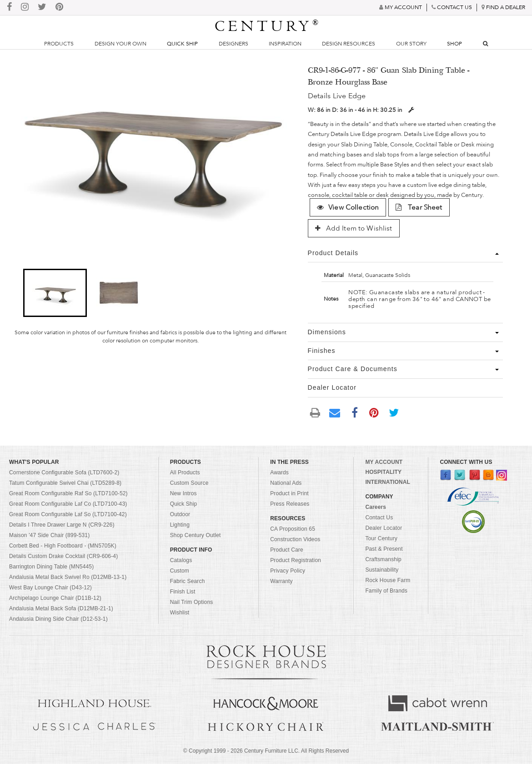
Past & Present (384, 549)
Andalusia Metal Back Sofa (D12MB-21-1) (61, 608)
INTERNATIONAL (388, 482)
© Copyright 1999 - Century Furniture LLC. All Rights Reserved (266, 751)
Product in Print (289, 493)
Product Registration (296, 560)
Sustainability (382, 570)
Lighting (180, 525)
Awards (279, 472)
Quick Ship (182, 44)
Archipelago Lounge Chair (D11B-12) (55, 598)
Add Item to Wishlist (354, 228)
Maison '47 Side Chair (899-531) (49, 535)
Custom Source (189, 483)
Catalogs (181, 560)
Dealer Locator (384, 528)
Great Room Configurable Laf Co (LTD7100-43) (68, 504)
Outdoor (180, 514)
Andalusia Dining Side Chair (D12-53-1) (58, 619)
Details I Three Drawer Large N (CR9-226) (62, 525)
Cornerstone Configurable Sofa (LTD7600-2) (64, 472)
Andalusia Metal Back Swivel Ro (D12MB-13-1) (68, 577)
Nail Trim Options (192, 602)
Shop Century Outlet (196, 535)
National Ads (286, 483)
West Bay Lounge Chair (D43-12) (50, 588)
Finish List (183, 592)
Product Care (287, 550)
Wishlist (180, 613)
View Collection (348, 207)
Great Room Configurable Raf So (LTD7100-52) (68, 493)
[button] (55, 293)
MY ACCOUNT (384, 462)
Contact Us (379, 518)
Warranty (281, 581)
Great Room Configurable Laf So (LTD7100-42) (68, 514)
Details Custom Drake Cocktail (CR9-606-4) (63, 556)
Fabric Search (188, 581)
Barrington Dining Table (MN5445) (51, 567)
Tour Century (381, 538)
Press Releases (290, 504)
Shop (454, 44)
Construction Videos (295, 539)
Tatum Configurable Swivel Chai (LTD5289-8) (65, 483)
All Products (185, 472)
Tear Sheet (419, 207)
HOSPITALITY (383, 472)
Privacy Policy (288, 571)
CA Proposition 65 (293, 529)
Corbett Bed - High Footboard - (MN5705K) (63, 546)
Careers (376, 507)
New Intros (183, 493)
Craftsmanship (383, 559)
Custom (180, 571)
